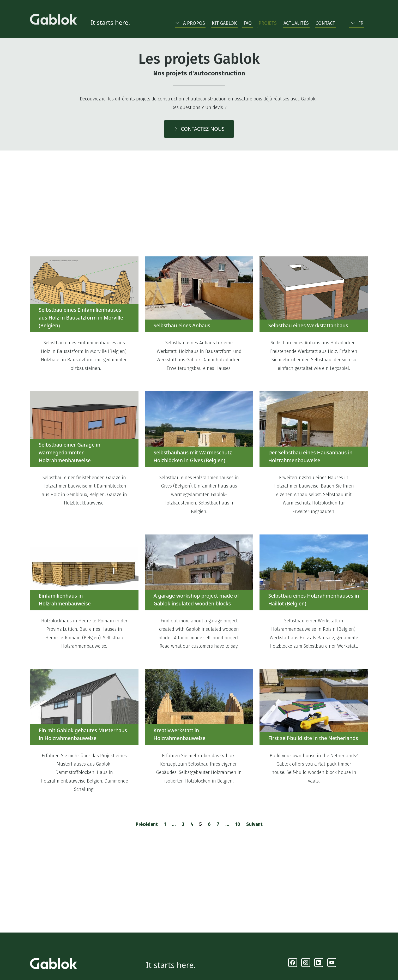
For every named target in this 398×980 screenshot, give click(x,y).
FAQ (248, 23)
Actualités (296, 23)
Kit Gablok (224, 23)
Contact (325, 23)
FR (357, 23)
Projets (268, 23)
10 (238, 824)
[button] (190, 22)
